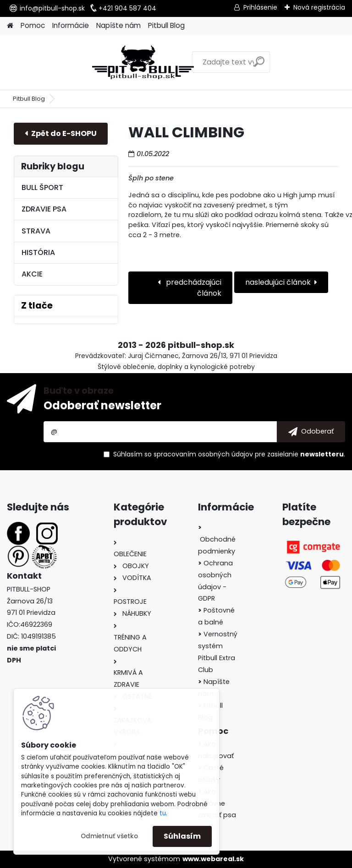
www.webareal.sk (213, 859)
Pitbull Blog (166, 25)
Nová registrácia (319, 7)
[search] (222, 65)
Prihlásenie (260, 7)
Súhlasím (182, 836)
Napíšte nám (118, 25)
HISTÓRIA (38, 252)
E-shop (61, 133)
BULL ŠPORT (42, 187)
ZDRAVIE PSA (44, 209)
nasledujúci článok (278, 282)
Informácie (71, 25)
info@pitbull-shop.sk (52, 8)
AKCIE (32, 274)
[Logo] (70, 62)
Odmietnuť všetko (109, 836)
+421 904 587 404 (127, 8)
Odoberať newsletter (102, 405)
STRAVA (36, 231)
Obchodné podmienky (217, 539)
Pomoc (33, 25)
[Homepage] (10, 26)
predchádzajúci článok (193, 288)
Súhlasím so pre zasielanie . (229, 454)
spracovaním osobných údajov (203, 454)
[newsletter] (311, 432)
